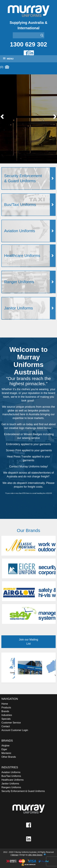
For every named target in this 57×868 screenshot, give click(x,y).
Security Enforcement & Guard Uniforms (23, 791)
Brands (5, 711)
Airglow (5, 746)
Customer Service (11, 723)
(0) (5, 67)
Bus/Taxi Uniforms (11, 776)
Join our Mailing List (28, 642)
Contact (6, 726)
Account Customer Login (15, 730)
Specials (6, 719)
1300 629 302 (28, 44)
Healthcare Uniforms (12, 780)
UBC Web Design (35, 855)
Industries (7, 715)
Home (5, 704)
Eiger (4, 749)
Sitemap (15, 855)
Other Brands (9, 757)
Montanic (6, 753)
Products (6, 708)
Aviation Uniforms (11, 772)
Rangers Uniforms (11, 787)
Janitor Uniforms (10, 784)
